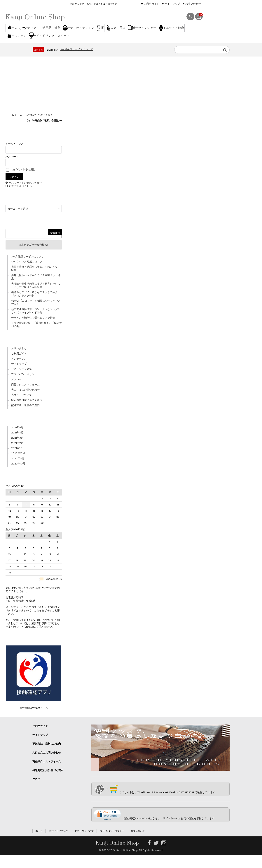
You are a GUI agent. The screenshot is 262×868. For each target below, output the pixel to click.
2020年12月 (18, 466)
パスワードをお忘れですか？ (25, 194)
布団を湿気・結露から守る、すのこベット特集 (36, 281)
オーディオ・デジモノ (99, 35)
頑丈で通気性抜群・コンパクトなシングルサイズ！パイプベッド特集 (36, 324)
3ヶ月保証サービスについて (77, 61)
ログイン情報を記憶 (20, 181)
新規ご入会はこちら (20, 197)
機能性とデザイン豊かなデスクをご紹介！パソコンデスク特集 (36, 307)
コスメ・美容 (156, 35)
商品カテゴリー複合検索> (34, 257)
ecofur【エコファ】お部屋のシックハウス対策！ (36, 315)
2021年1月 (17, 461)
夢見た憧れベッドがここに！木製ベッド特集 (36, 290)
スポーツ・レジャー (25, 48)
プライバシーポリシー (24, 387)
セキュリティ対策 (22, 382)
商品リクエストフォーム (25, 397)
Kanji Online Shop (35, 17)
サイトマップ (172, 4)
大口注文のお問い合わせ (25, 402)
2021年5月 (17, 440)
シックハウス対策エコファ (27, 274)
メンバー (16, 392)
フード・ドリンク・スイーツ (137, 48)
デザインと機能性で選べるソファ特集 (33, 330)
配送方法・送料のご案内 (25, 418)
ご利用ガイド (151, 4)
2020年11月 (18, 471)
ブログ (36, 792)
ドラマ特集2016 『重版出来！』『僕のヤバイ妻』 (36, 337)
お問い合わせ (193, 4)
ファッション (96, 48)
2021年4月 (17, 445)
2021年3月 (17, 450)
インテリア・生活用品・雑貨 (54, 35)
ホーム (17, 35)
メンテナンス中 (20, 371)
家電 (130, 35)
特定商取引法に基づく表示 (27, 413)
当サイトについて (22, 408)
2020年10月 (18, 476)
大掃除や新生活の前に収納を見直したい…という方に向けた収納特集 (36, 298)
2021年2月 (17, 455)
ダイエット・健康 (63, 48)
